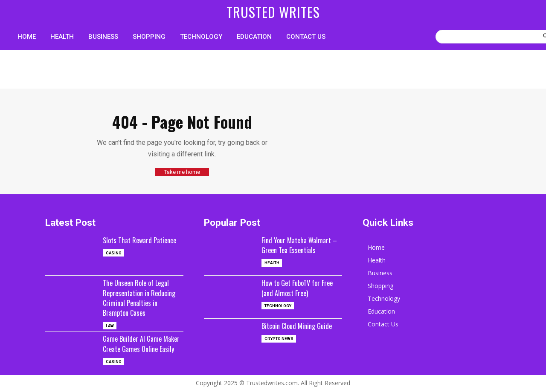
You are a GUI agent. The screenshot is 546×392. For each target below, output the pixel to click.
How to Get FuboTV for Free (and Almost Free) (301, 287)
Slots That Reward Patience (129, 244)
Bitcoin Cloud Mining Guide (300, 325)
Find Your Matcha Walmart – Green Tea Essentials (299, 244)
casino (114, 263)
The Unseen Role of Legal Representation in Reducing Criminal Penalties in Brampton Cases (142, 297)
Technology (279, 305)
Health (272, 263)
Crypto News (280, 339)
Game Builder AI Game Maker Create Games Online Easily (143, 348)
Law (110, 325)
